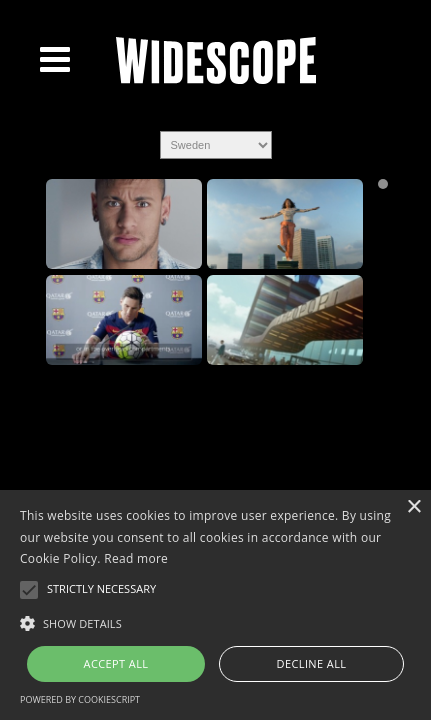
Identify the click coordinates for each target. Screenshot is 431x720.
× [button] (413, 507)
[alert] (215, 605)
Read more (136, 558)
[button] (215, 622)
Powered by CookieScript (80, 699)
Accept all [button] (116, 663)
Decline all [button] (312, 663)
